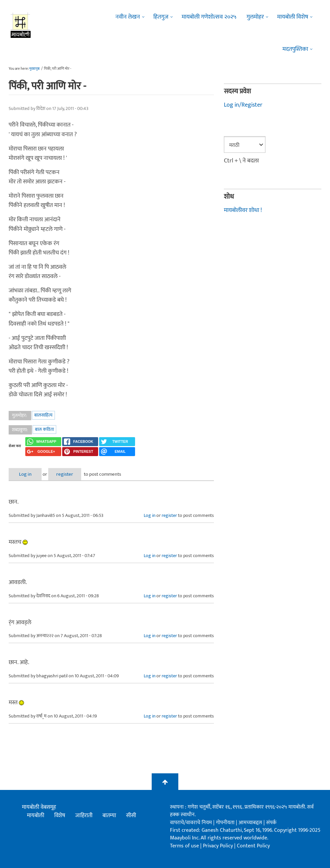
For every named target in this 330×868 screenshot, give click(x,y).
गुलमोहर (255, 17)
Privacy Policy (219, 846)
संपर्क (271, 823)
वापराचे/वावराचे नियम (191, 823)
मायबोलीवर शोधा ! (243, 210)
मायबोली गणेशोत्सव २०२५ (209, 17)
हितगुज (161, 17)
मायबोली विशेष (293, 17)
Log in (26, 474)
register (68, 474)
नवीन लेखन (128, 17)
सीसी (131, 816)
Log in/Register (243, 105)
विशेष (60, 816)
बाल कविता (44, 429)
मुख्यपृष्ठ (34, 69)
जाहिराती (84, 816)
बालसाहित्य (43, 415)
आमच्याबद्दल (251, 823)
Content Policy (253, 846)
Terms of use (184, 846)
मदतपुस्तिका (295, 49)
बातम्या (109, 816)
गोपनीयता (226, 823)
